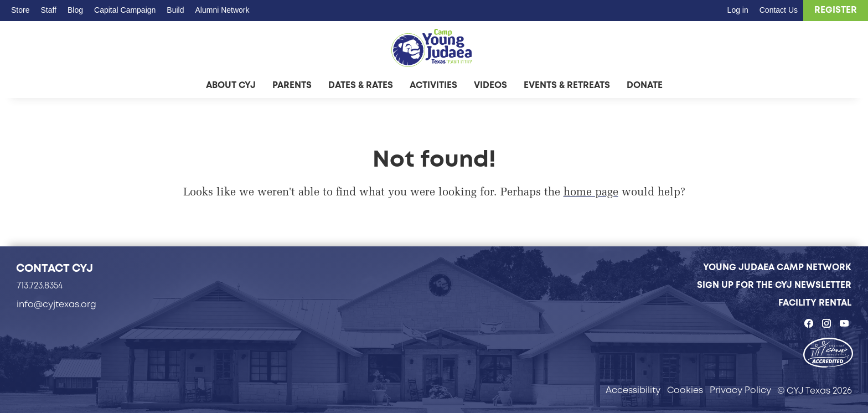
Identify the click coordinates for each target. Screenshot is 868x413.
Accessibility (633, 390)
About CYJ (231, 85)
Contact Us (779, 10)
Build (175, 10)
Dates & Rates (361, 85)
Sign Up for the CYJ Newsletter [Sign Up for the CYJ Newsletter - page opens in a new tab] (774, 285)
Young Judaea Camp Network (777, 267)
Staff (48, 10)
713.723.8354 (40, 285)
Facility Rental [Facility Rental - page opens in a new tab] (815, 303)
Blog (75, 10)
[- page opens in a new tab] (828, 353)
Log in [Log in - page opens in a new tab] (738, 10)
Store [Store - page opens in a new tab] (20, 10)
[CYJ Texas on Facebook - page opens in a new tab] (809, 323)
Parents (292, 85)
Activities (433, 85)
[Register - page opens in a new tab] (836, 11)
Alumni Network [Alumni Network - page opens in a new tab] (222, 10)
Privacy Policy (740, 390)
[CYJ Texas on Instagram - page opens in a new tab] (826, 323)
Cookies (685, 390)
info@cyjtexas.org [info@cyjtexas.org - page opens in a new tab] (56, 304)
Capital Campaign (125, 10)
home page (591, 193)
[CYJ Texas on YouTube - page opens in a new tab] (844, 323)
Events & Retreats (567, 85)
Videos (490, 85)
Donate (645, 85)
